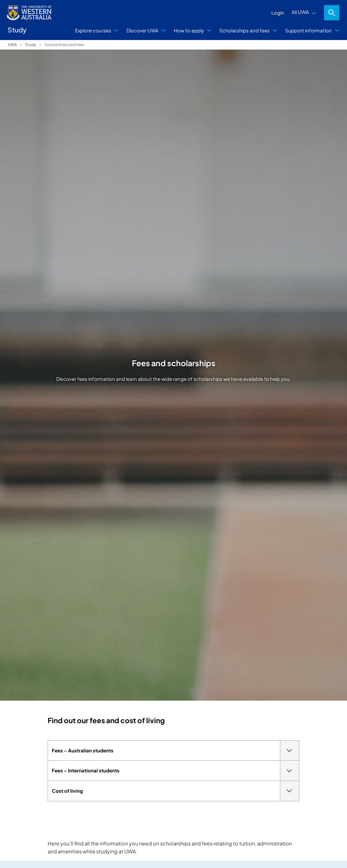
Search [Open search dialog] (332, 13)
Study (31, 45)
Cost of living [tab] (175, 791)
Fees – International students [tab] (175, 771)
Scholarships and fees (245, 30)
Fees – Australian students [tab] (175, 751)
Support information (308, 30)
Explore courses (93, 30)
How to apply (189, 30)
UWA (12, 45)
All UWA (300, 12)
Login (278, 13)
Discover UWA (143, 30)
